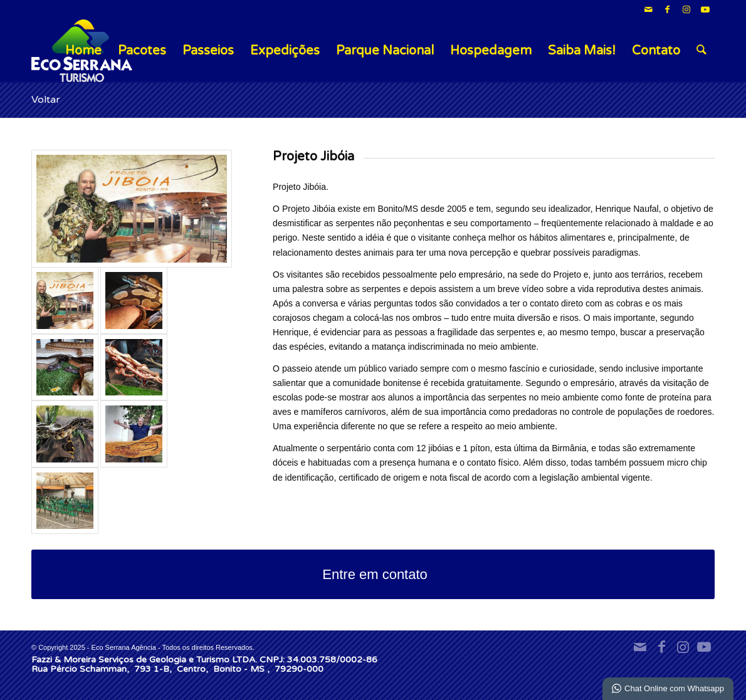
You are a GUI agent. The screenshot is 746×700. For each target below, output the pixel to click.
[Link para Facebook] (667, 9)
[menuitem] (701, 51)
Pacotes (142, 51)
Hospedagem (491, 51)
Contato (656, 51)
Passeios (208, 51)
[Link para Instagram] (686, 9)
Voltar (46, 100)
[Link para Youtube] (705, 9)
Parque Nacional (385, 51)
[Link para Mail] (649, 9)
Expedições (285, 51)
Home (83, 51)
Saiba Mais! (582, 51)
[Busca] (701, 51)
